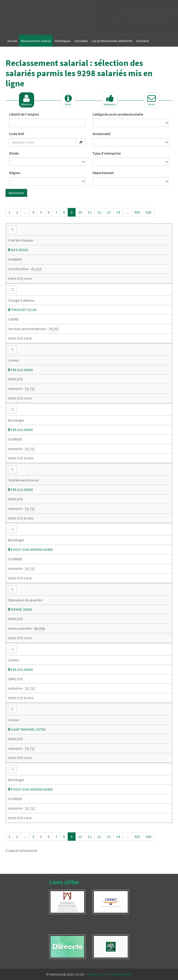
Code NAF (17, 134)
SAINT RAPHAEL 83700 (27, 729)
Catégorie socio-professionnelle (118, 114)
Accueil (12, 41)
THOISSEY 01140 (22, 310)
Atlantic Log (96, 974)
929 (137, 212)
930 (149, 212)
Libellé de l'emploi (24, 114)
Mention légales (120, 974)
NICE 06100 (18, 250)
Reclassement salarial (36, 41)
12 (99, 212)
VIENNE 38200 (20, 609)
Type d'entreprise (107, 153)
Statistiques (63, 41)
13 (109, 212)
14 (118, 212)
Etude (14, 153)
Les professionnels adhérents (112, 41)
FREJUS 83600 (21, 370)
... (25, 212)
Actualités (81, 41)
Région (15, 173)
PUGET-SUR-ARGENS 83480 (30, 549)
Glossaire (142, 41)
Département (103, 173)
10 (80, 212)
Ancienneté (101, 134)
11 (90, 212)
